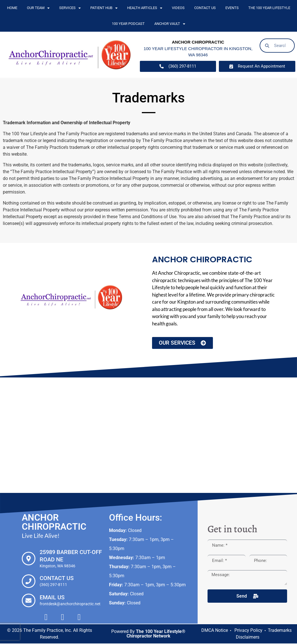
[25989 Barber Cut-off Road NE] (29, 559)
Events (232, 8)
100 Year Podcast (128, 24)
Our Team (38, 8)
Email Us (52, 598)
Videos (178, 8)
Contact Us (205, 8)
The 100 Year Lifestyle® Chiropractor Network (156, 634)
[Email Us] (29, 601)
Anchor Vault (170, 24)
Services (70, 8)
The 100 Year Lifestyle (269, 8)
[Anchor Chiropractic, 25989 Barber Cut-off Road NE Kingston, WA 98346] (148, 436)
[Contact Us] (29, 582)
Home (12, 8)
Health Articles (145, 8)
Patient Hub (104, 8)
